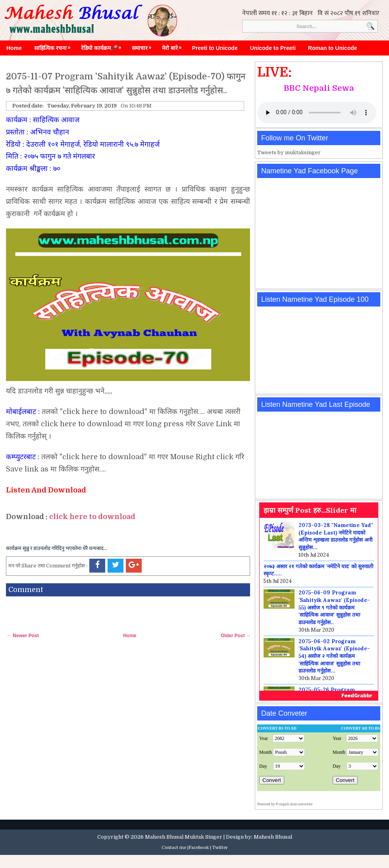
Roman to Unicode (333, 48)
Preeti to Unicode (215, 48)
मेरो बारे (174, 46)
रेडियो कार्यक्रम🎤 (103, 46)
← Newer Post (23, 636)
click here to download (92, 517)
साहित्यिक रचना (54, 46)
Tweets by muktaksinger (289, 152)
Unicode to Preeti (273, 48)
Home (14, 48)
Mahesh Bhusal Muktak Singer (184, 837)
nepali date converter (296, 804)
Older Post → (236, 636)
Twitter (220, 848)
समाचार (144, 46)
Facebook (199, 848)
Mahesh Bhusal (273, 837)
